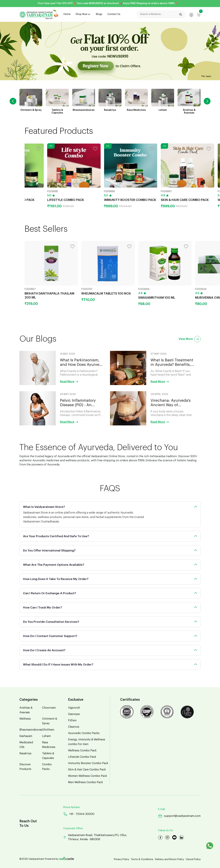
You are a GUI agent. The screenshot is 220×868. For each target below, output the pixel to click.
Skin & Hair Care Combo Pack (87, 770)
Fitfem (72, 720)
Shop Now (81, 14)
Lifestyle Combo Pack (82, 757)
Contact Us (114, 14)
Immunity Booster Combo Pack (88, 763)
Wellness (25, 719)
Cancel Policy (193, 859)
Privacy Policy (122, 859)
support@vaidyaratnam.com (179, 816)
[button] (207, 101)
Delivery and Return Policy (169, 859)
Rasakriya (25, 753)
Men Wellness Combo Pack (86, 782)
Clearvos (74, 727)
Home (67, 14)
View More (190, 339)
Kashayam (26, 736)
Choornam (49, 708)
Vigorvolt (74, 708)
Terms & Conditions (142, 859)
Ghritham (48, 730)
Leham (46, 736)
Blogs (99, 14)
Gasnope (74, 714)
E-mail (161, 809)
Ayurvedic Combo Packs (84, 733)
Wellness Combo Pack (82, 751)
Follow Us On (166, 831)
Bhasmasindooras (31, 730)
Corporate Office (73, 828)
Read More (69, 382)
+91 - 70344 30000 (79, 814)
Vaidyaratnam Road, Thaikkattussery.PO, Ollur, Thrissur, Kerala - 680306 (95, 837)
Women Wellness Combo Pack (88, 776)
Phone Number (72, 807)
